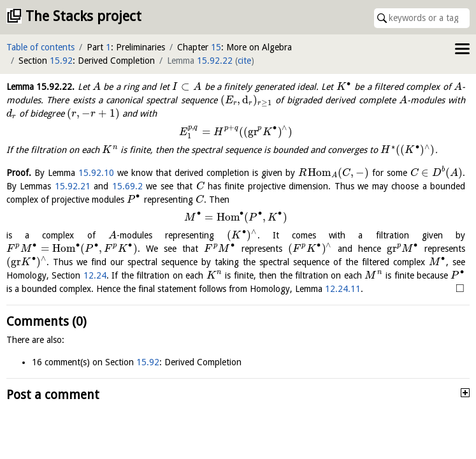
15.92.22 (215, 61)
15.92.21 (73, 186)
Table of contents (40, 47)
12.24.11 (343, 289)
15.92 (61, 61)
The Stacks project (83, 16)
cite (244, 61)
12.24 (95, 275)
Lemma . (40, 87)
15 (216, 47)
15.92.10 (96, 173)
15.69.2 (127, 186)
